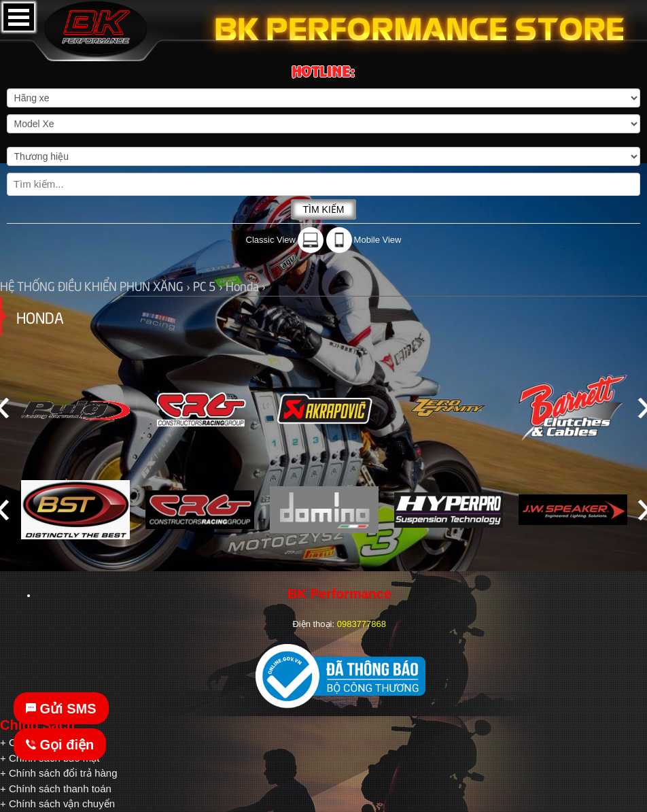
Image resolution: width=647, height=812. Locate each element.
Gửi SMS (61, 709)
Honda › (246, 285)
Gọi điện (60, 745)
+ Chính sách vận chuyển (57, 803)
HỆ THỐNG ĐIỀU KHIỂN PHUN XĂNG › (97, 285)
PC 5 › (209, 285)
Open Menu (19, 17)
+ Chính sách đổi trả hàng (59, 773)
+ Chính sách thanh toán (56, 789)
